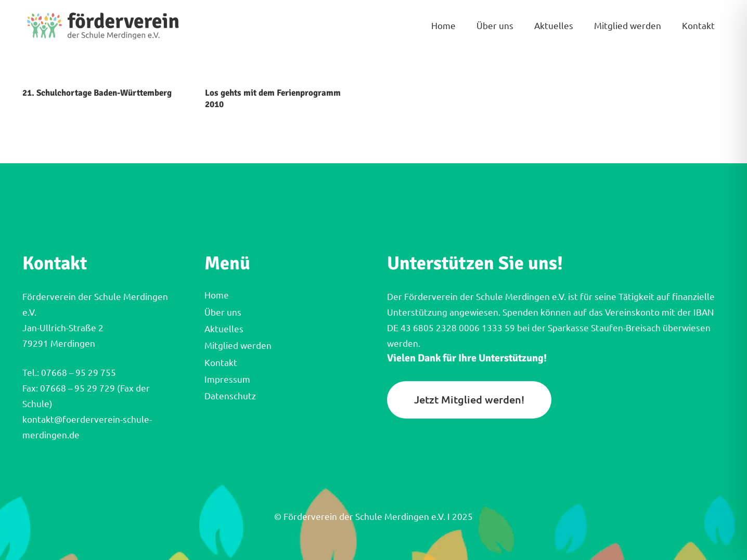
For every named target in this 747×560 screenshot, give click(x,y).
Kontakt (221, 363)
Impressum (227, 379)
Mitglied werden (238, 346)
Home (217, 295)
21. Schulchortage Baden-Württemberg (97, 93)
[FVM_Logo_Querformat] (103, 26)
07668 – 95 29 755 (78, 373)
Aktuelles (224, 329)
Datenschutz (230, 396)
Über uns (223, 312)
